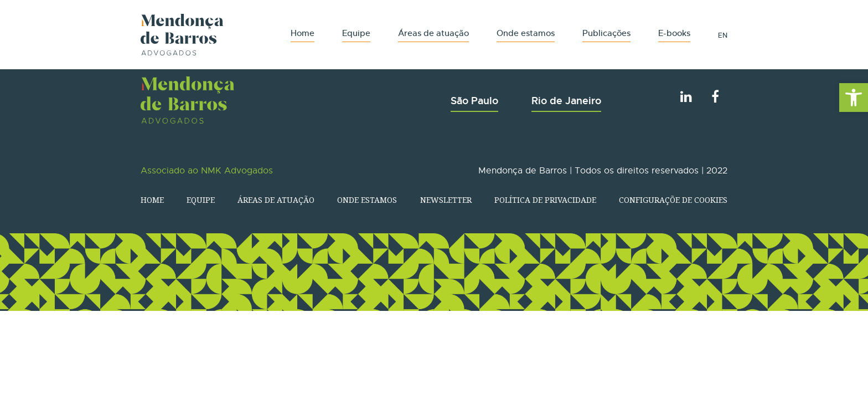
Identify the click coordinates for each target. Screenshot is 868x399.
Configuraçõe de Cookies (673, 200)
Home (303, 33)
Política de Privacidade (545, 200)
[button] (854, 98)
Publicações (606, 33)
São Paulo (474, 101)
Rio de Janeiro (566, 101)
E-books (674, 33)
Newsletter (446, 200)
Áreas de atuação (433, 33)
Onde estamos (526, 33)
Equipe (356, 33)
